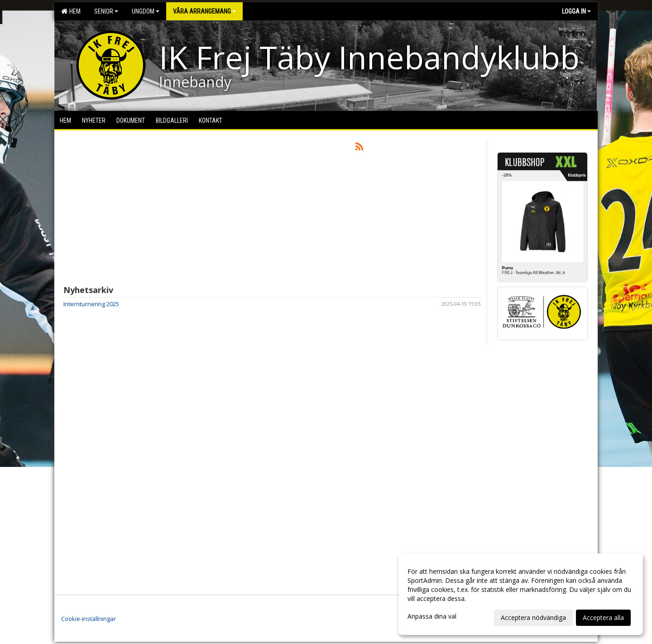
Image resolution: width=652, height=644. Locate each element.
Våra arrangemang (204, 11)
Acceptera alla (603, 618)
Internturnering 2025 (91, 304)
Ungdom (146, 11)
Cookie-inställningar (89, 619)
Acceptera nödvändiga (533, 618)
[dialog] (521, 594)
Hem (71, 11)
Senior (106, 11)
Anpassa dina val (432, 616)
